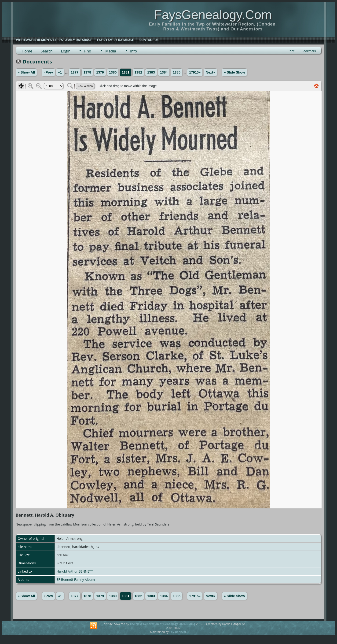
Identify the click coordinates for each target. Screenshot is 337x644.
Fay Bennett (178, 632)
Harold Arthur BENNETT (75, 571)
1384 (164, 72)
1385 (177, 72)
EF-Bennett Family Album (76, 579)
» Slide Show (234, 72)
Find (88, 51)
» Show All (26, 72)
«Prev (48, 72)
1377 (75, 72)
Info (134, 51)
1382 (138, 72)
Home (27, 51)
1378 (87, 72)
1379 (100, 72)
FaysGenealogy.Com (213, 15)
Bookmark (309, 51)
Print (291, 51)
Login (66, 51)
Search (47, 51)
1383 (151, 72)
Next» (210, 72)
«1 (60, 72)
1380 (113, 72)
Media (111, 51)
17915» (195, 72)
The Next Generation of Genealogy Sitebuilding (162, 624)
